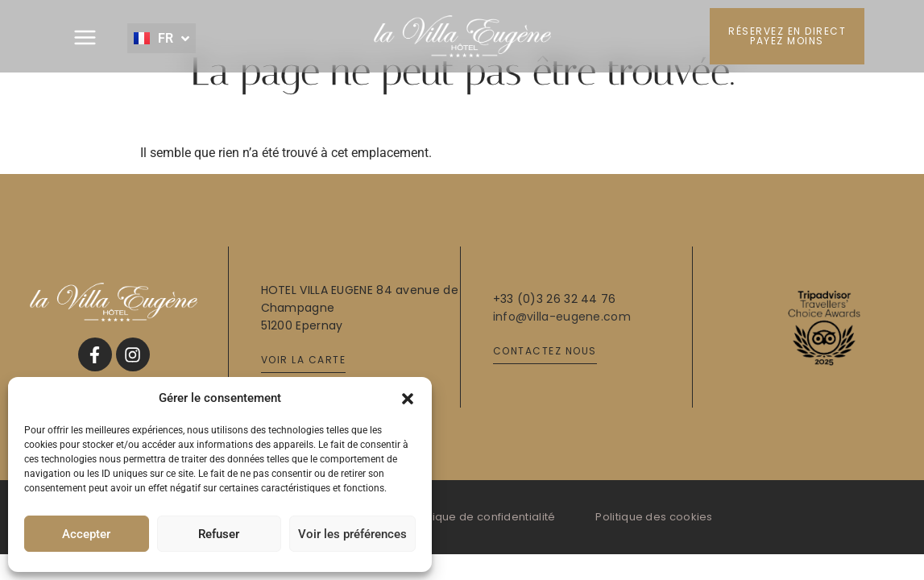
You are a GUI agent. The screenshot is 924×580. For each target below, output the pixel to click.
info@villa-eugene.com (562, 317)
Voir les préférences (352, 534)
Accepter (86, 534)
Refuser (219, 534)
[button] (408, 398)
